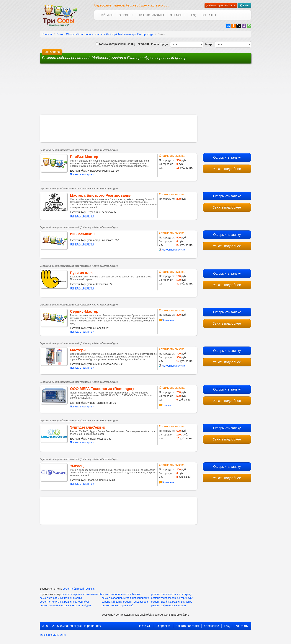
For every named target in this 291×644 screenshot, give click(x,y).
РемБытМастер (84, 157)
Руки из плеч (82, 273)
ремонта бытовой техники (78, 589)
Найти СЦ (107, 15)
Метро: (209, 44)
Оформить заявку (227, 157)
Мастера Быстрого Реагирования (101, 195)
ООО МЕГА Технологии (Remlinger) (102, 389)
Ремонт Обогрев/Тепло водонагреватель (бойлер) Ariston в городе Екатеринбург (105, 34)
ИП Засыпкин (82, 234)
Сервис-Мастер (84, 311)
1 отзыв (167, 405)
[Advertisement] (117, 90)
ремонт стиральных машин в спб (82, 594)
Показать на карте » (82, 174)
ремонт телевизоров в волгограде (171, 594)
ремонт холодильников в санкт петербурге (65, 605)
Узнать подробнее (227, 169)
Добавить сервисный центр (221, 6)
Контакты (209, 15)
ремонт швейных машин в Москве (172, 602)
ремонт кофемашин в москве (169, 605)
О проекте (126, 15)
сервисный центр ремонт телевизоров (125, 602)
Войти (244, 6)
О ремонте (178, 15)
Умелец (77, 466)
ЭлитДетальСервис (88, 427)
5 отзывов (168, 320)
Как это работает (152, 15)
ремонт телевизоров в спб (118, 605)
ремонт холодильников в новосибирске (125, 598)
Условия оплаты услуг (53, 635)
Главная (47, 34)
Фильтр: (142, 44)
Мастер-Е (79, 350)
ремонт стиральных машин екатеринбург (64, 602)
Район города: (160, 44)
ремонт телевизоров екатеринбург (172, 598)
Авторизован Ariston (174, 250)
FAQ (194, 15)
